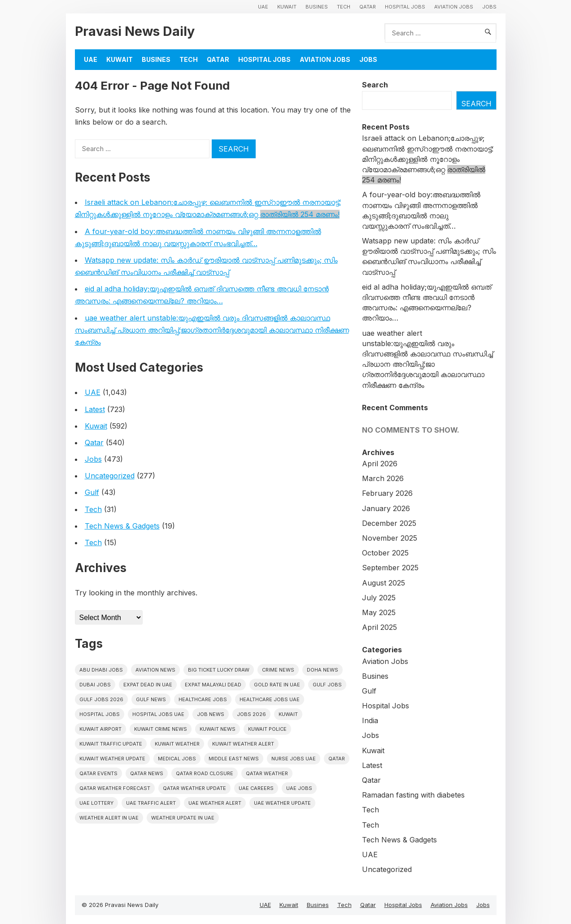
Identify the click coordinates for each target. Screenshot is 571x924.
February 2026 (387, 493)
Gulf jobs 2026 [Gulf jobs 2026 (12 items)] (101, 699)
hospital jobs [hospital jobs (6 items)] (100, 714)
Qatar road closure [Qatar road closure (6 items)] (205, 773)
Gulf (92, 492)
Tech (344, 7)
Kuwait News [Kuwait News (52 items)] (218, 729)
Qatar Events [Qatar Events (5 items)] (98, 773)
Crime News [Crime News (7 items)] (278, 670)
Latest (95, 409)
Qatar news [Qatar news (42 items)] (147, 773)
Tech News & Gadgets (122, 526)
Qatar (368, 7)
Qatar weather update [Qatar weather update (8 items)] (194, 788)
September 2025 (390, 568)
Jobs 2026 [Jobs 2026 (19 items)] (251, 714)
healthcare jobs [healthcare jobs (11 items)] (203, 699)
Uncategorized (110, 476)
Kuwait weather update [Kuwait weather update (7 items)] (112, 759)
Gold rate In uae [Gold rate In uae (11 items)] (277, 685)
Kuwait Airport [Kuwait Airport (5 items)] (100, 729)
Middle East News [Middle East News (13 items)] (234, 759)
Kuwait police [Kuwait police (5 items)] (267, 729)
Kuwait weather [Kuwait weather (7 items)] (177, 744)
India (370, 720)
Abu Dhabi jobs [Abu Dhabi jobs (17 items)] (101, 670)
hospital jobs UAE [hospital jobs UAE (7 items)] (158, 714)
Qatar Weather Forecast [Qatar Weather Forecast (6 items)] (115, 788)
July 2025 (379, 598)
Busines (317, 7)
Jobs (489, 7)
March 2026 (383, 478)
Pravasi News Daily (135, 31)
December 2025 (389, 523)
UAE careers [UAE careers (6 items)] (256, 788)
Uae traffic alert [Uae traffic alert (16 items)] (151, 803)
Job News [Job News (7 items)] (211, 714)
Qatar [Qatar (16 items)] (337, 759)
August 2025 (384, 583)
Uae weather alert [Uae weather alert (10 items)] (215, 803)
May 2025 (379, 612)
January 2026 (386, 508)
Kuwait (287, 7)
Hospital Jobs (405, 7)
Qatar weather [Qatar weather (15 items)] (267, 773)
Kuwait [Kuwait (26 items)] (288, 714)
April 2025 (379, 627)
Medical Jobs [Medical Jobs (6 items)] (177, 759)
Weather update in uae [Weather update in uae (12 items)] (183, 818)
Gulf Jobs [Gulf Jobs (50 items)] (327, 685)
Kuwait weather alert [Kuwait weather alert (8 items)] (243, 744)
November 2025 (390, 538)
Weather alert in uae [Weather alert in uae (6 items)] (109, 818)
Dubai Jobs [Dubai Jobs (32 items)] (95, 685)
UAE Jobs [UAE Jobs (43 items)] (299, 788)
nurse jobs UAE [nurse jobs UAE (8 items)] (294, 759)
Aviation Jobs (454, 7)
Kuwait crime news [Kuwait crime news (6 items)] (161, 729)
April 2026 (380, 464)
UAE (263, 7)
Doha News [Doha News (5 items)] (323, 670)
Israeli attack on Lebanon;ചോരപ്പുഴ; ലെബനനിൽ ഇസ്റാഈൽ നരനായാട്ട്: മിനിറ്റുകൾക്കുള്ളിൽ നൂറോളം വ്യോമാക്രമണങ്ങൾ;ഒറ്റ (428, 159)
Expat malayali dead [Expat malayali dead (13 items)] (213, 685)
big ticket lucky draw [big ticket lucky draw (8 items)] (219, 670)
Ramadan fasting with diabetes (413, 795)
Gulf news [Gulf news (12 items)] (151, 699)
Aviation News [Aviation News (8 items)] (155, 670)
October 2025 (385, 553)
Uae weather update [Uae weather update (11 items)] (282, 803)
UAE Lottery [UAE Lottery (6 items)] (96, 803)
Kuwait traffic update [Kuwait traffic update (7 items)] (111, 744)
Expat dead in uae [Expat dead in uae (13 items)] (148, 685)
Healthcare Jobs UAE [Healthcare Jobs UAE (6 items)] (270, 699)
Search (375, 85)
